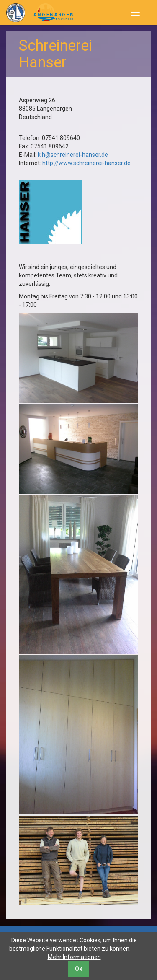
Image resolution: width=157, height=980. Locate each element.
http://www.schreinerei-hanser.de (86, 163)
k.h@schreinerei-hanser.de (73, 155)
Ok (79, 969)
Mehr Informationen (74, 957)
